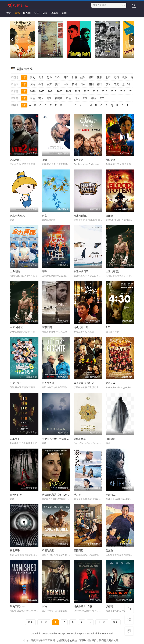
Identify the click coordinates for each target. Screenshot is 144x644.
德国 (100, 84)
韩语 (69, 98)
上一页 (44, 622)
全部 (24, 77)
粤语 (49, 98)
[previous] (13, 40)
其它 (102, 98)
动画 (108, 77)
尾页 (115, 622)
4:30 (108, 327)
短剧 (64, 13)
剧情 (74, 77)
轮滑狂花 (111, 383)
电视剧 (27, 13)
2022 (69, 91)
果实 (44, 216)
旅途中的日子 (81, 271)
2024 (51, 91)
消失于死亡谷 (17, 606)
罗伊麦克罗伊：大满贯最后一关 (59, 439)
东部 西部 (47, 327)
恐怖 (49, 77)
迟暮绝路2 (16, 160)
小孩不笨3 (16, 383)
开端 (44, 160)
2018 (104, 91)
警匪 (91, 77)
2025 (42, 91)
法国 (66, 84)
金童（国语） (17, 327)
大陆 (33, 84)
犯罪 (100, 77)
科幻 (66, 77)
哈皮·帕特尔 (80, 216)
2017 (113, 91)
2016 (122, 91)
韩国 (91, 84)
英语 (41, 98)
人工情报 (15, 439)
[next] (131, 40)
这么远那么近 (81, 327)
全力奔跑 (15, 271)
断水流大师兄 (17, 216)
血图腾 (109, 216)
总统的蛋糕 (80, 439)
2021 (78, 91)
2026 (33, 91)
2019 (95, 91)
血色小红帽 (16, 495)
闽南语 (59, 98)
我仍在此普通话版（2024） (57, 495)
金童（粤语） (113, 271)
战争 (83, 77)
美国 (58, 84)
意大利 (126, 84)
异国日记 (79, 550)
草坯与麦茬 (48, 550)
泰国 (108, 84)
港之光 (77, 495)
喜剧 (33, 77)
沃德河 (109, 606)
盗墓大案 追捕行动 (84, 383)
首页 (9, 13)
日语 (77, 98)
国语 (33, 98)
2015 (131, 91)
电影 (17, 13)
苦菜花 (109, 550)
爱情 (41, 77)
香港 (41, 84)
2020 (86, 91)
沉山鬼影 (111, 439)
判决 (44, 606)
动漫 (45, 13)
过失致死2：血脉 (83, 606)
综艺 (37, 13)
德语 (94, 98)
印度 (116, 84)
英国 (74, 84)
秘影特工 (111, 495)
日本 (83, 84)
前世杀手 (15, 550)
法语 (85, 98)
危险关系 (111, 160)
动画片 (55, 13)
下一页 (102, 622)
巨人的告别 (48, 383)
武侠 (125, 77)
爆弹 (44, 271)
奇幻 (116, 77)
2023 (60, 91)
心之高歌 (79, 160)
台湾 (49, 84)
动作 (58, 77)
